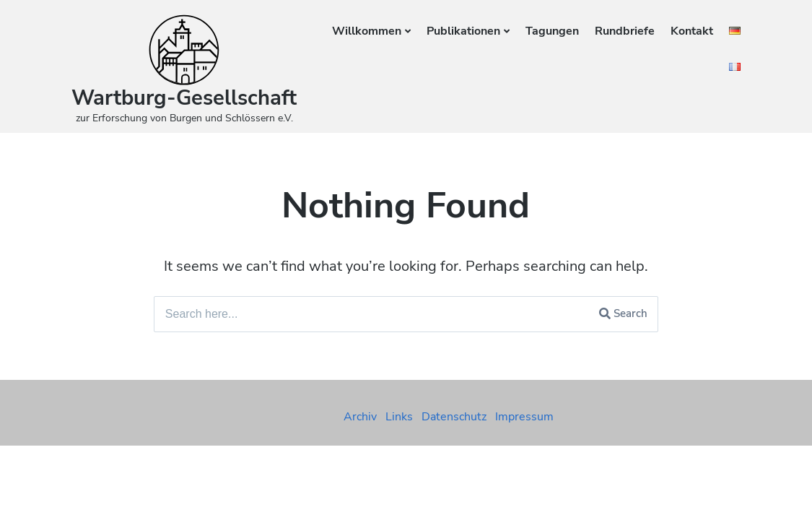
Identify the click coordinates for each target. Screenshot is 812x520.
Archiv (360, 417)
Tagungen (552, 31)
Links (399, 417)
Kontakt (692, 31)
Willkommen (367, 31)
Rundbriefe (625, 31)
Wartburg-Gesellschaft (184, 98)
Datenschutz (454, 417)
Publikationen (463, 31)
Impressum (524, 417)
